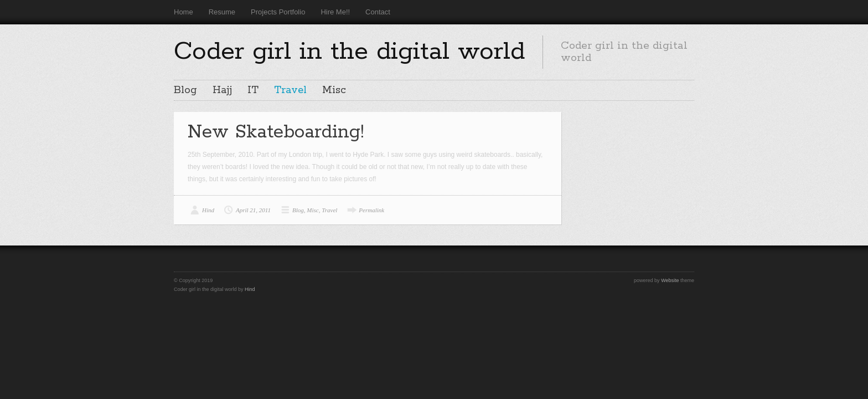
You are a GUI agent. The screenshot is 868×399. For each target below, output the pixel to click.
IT (253, 90)
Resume (222, 12)
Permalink (371, 210)
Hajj (222, 90)
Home (184, 12)
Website (670, 280)
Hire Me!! (335, 12)
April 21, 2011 (253, 210)
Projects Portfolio (278, 12)
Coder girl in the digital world (349, 52)
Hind (208, 210)
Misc (334, 90)
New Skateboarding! (276, 132)
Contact (378, 12)
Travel (290, 90)
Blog (185, 90)
